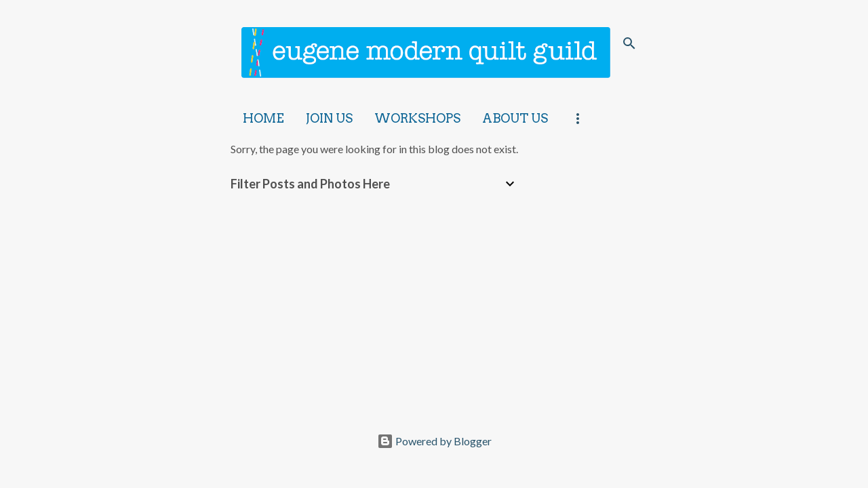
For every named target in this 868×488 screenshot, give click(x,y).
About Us (515, 118)
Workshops (417, 118)
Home (263, 118)
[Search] (629, 43)
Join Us (329, 118)
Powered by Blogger (434, 441)
